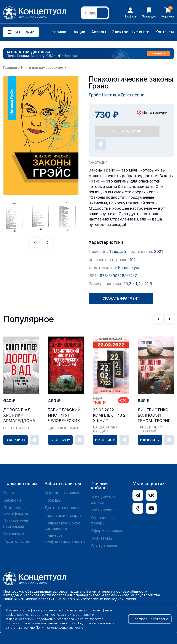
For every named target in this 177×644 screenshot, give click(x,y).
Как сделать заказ (62, 493)
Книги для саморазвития (42, 68)
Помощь (53, 500)
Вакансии (12, 500)
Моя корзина (103, 510)
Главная (10, 68)
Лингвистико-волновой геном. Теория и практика (154, 415)
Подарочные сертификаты (16, 510)
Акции (79, 32)
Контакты (165, 32)
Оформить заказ (107, 531)
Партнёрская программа (16, 524)
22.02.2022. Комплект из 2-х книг (110, 415)
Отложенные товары (103, 520)
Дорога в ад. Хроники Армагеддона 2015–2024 (19, 415)
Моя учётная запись (103, 500)
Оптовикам (14, 534)
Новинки (60, 32)
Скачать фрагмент (121, 298)
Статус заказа (105, 546)
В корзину (16, 440)
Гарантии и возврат (63, 516)
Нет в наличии (127, 131)
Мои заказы (102, 538)
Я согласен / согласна (150, 619)
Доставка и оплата (62, 508)
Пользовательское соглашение (62, 526)
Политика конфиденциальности (65, 539)
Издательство (17, 541)
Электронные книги (131, 32)
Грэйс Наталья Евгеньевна (116, 95)
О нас (9, 493)
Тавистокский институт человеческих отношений (64, 415)
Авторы (99, 32)
